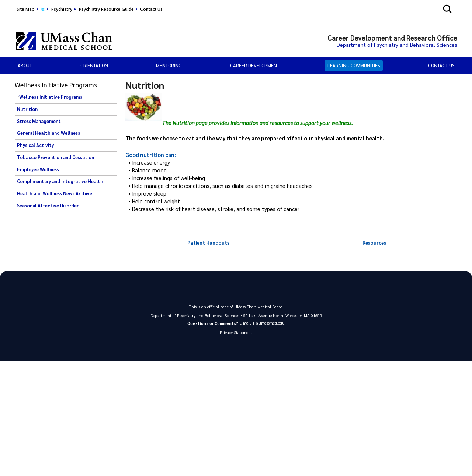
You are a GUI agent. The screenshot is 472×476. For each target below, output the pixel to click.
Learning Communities (354, 65)
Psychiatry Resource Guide (106, 9)
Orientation (94, 65)
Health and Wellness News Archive (55, 193)
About (25, 65)
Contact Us (151, 9)
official (213, 306)
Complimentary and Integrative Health (60, 181)
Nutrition (27, 109)
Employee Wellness (38, 169)
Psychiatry (62, 9)
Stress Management (39, 121)
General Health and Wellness (48, 133)
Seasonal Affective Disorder (48, 206)
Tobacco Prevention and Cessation (55, 157)
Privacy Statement (236, 332)
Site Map (26, 9)
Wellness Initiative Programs (51, 97)
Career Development (255, 65)
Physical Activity (35, 145)
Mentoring (169, 65)
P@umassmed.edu (269, 323)
